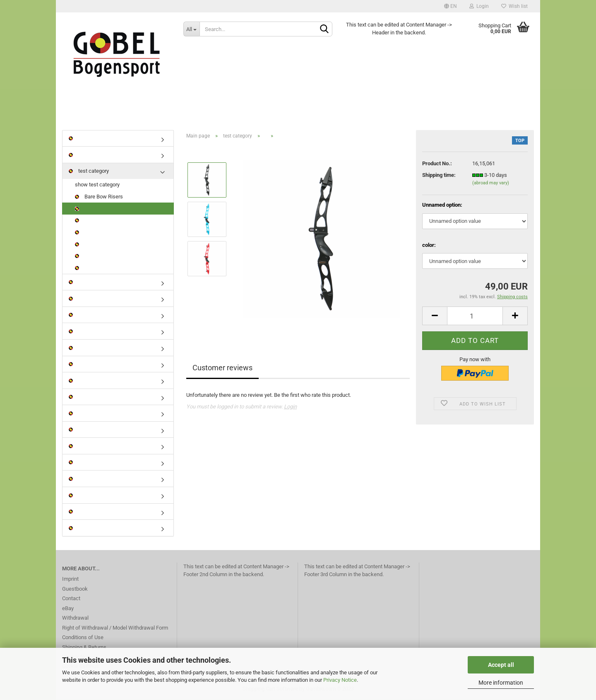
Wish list (514, 6)
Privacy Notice (340, 680)
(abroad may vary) (491, 184)
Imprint (70, 579)
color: (429, 245)
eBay (68, 609)
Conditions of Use (83, 638)
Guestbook (75, 589)
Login (479, 6)
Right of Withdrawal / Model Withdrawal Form (115, 628)
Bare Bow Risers (99, 197)
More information (501, 683)
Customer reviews (222, 368)
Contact (71, 599)
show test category (97, 185)
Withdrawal (75, 618)
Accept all (501, 665)
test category (89, 171)
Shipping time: (439, 175)
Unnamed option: (442, 206)
